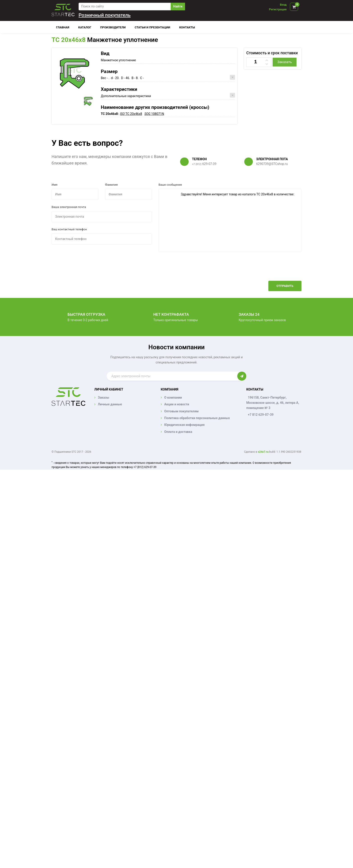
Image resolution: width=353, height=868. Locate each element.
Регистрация (278, 9)
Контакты (187, 27)
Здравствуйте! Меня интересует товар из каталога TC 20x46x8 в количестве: (230, 220)
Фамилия (111, 185)
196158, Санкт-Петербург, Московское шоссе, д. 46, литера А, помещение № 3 (273, 403)
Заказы (103, 397)
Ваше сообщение (170, 185)
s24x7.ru (263, 452)
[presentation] (267, 270)
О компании (173, 397)
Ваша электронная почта (69, 207)
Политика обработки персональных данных (197, 418)
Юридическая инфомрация (184, 425)
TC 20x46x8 (69, 40)
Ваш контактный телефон (69, 229)
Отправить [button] (285, 286)
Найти (178, 6)
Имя (54, 185)
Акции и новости (176, 404)
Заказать (285, 62)
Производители (113, 27)
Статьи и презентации (152, 27)
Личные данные (110, 404)
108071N (154, 114)
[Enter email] (172, 376)
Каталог (85, 27)
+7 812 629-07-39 (261, 415)
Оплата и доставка (178, 432)
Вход (283, 5)
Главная (63, 27)
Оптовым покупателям (181, 411)
